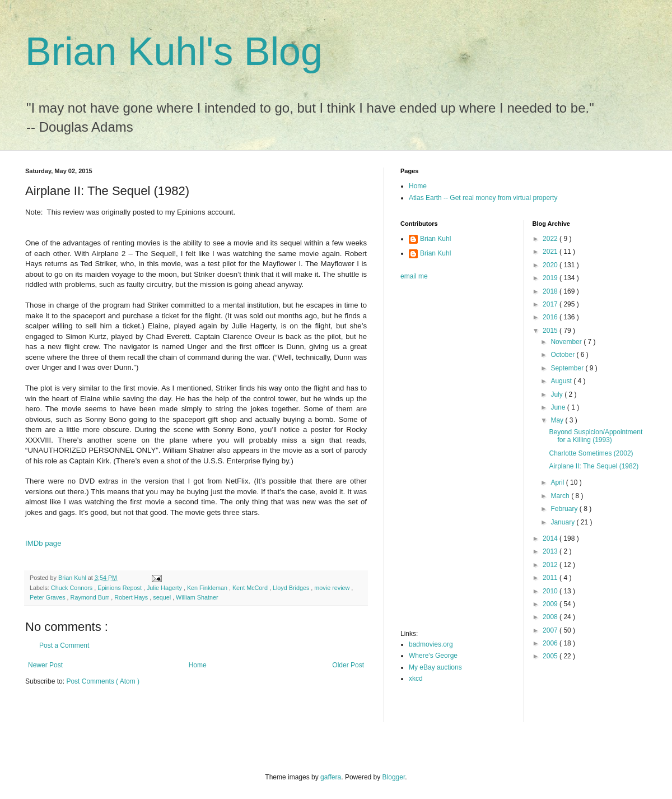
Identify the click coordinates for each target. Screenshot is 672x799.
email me (414, 276)
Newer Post (45, 665)
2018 (551, 291)
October (563, 355)
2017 (551, 304)
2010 (551, 591)
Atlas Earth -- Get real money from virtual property (483, 198)
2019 (551, 278)
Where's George (433, 656)
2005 (551, 656)
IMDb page (43, 543)
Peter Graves (48, 597)
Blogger (394, 777)
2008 (551, 617)
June (559, 407)
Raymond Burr (91, 597)
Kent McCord (251, 588)
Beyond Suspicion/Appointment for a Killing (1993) (596, 436)
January (563, 522)
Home (198, 665)
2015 (551, 331)
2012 (551, 565)
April (558, 482)
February (565, 509)
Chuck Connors (73, 588)
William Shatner (197, 597)
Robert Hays (132, 597)
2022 (551, 239)
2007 (551, 630)
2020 (551, 265)
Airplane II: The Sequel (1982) (594, 466)
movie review (333, 588)
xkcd (416, 679)
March (561, 496)
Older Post (348, 665)
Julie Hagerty (165, 588)
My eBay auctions (435, 667)
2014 (551, 538)
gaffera (331, 777)
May (558, 420)
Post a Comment (64, 645)
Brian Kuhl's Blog (174, 52)
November (567, 342)
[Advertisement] (445, 458)
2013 (551, 551)
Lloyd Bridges (292, 588)
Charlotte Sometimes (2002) (591, 453)
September (568, 368)
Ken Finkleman (208, 588)
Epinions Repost (120, 588)
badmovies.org (431, 644)
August (562, 381)
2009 (551, 604)
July (557, 394)
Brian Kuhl (435, 239)
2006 (551, 643)
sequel (163, 597)
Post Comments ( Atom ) (103, 681)
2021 (551, 252)
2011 (551, 578)
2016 (551, 317)
